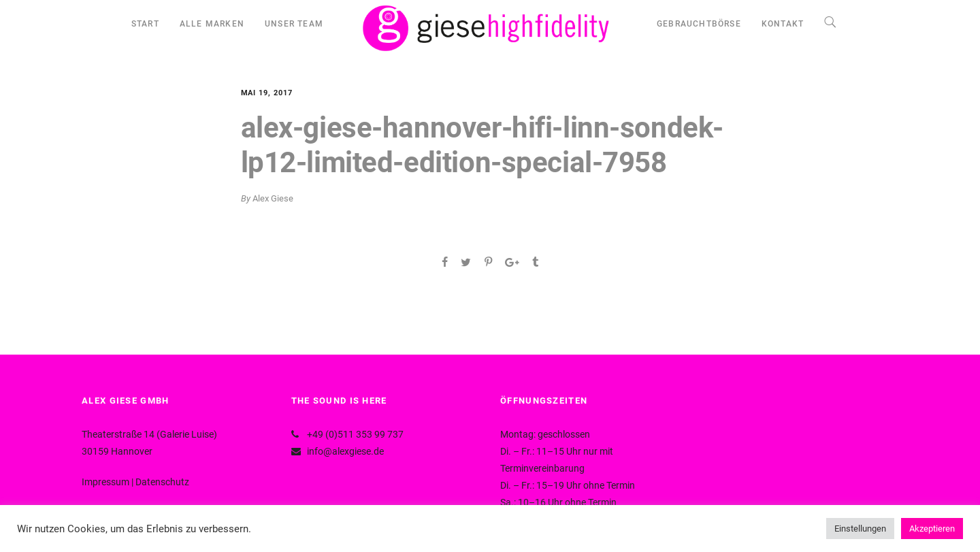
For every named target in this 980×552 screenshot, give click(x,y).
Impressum (105, 482)
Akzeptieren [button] (932, 529)
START (145, 24)
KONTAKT (783, 24)
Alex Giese (273, 198)
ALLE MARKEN (212, 24)
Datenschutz (162, 482)
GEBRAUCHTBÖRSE (699, 24)
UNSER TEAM (294, 24)
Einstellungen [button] (860, 529)
